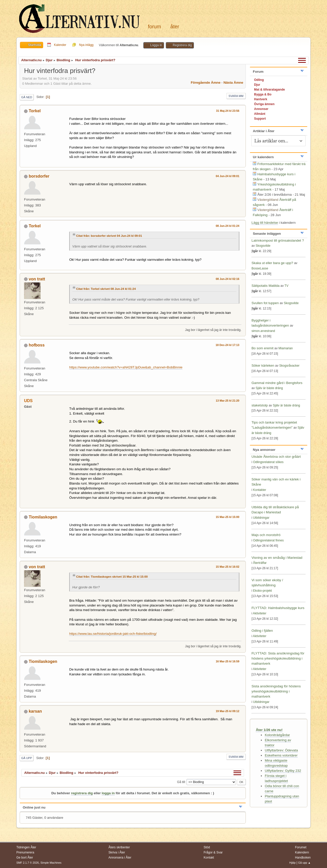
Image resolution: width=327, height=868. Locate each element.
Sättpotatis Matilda (265, 286)
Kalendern (302, 852)
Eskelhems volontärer (281, 755)
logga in (108, 793)
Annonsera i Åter (120, 858)
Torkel (35, 111)
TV (287, 286)
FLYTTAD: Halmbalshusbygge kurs (278, 608)
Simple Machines (51, 863)
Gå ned (27, 97)
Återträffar (260, 563)
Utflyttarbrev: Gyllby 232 (283, 771)
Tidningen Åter (26, 847)
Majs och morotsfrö (266, 535)
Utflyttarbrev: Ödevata (281, 750)
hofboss (37, 345)
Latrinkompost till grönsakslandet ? (278, 240)
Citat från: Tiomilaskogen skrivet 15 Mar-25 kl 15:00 (112, 577)
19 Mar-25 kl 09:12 (228, 711)
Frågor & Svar (213, 852)
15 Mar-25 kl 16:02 (228, 567)
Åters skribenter (119, 847)
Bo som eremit (262, 348)
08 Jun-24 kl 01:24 (228, 226)
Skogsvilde (263, 246)
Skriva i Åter (117, 852)
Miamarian (286, 348)
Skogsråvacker (289, 366)
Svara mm (236, 96)
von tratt (37, 279)
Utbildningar (261, 518)
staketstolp (260, 405)
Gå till (181, 782)
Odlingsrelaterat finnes (268, 540)
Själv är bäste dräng (269, 388)
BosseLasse (260, 268)
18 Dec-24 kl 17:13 (227, 345)
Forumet (301, 847)
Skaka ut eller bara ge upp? (272, 263)
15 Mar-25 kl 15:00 (228, 517)
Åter (175, 27)
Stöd (207, 847)
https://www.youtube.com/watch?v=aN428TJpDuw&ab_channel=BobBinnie (126, 367)
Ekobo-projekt (262, 591)
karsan (35, 711)
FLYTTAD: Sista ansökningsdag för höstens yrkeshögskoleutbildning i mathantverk (278, 658)
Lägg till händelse (265, 223)
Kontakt (209, 858)
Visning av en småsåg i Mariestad (277, 558)
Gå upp (27, 758)
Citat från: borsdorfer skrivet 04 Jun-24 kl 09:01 (109, 236)
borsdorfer (39, 176)
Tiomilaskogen (43, 517)
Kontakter (259, 490)
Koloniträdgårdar (277, 735)
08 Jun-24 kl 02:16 (228, 279)
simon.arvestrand (263, 331)
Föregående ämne (206, 83)
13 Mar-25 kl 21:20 (228, 401)
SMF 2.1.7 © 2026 (28, 863)
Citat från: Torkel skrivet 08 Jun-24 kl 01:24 (106, 289)
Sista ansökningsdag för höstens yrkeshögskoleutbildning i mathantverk (276, 691)
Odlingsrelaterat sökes (268, 462)
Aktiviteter (260, 613)
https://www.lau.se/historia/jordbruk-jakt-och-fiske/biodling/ (113, 634)
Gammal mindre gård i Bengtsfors (277, 383)
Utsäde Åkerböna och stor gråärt (276, 457)
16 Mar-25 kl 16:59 (228, 661)
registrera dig (82, 793)
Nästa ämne (233, 83)
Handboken (303, 858)
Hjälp (293, 863)
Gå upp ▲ (304, 863)
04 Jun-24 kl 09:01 (228, 176)
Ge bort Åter (25, 858)
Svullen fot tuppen (265, 303)
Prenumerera (25, 852)
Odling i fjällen (262, 631)
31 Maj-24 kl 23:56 (228, 111)
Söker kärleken (263, 365)
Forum (154, 27)
